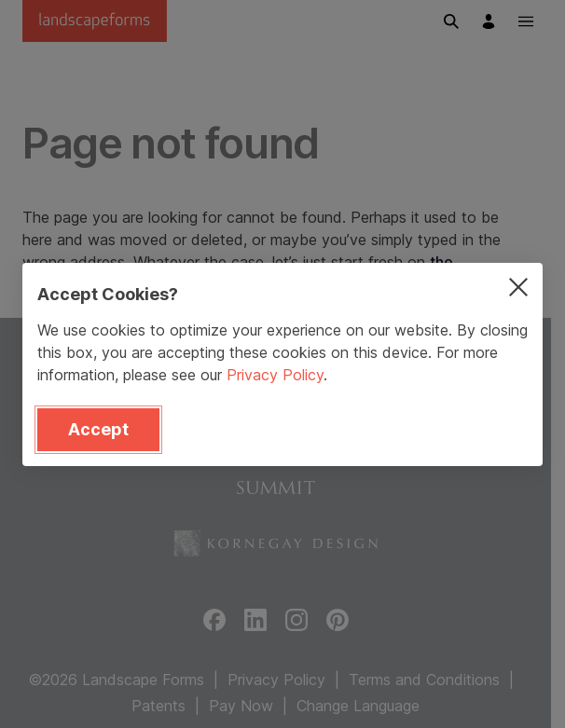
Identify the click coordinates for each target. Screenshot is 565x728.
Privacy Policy (275, 375)
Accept (98, 429)
